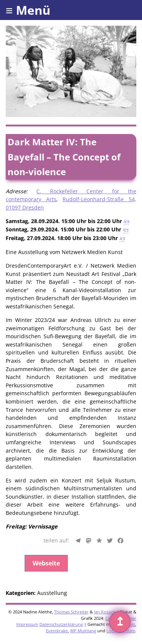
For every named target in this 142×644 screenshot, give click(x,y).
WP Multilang (83, 631)
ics (126, 221)
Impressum (27, 624)
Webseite (46, 563)
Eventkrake (57, 631)
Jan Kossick (105, 612)
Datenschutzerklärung (61, 624)
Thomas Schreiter (71, 612)
